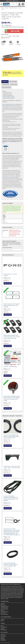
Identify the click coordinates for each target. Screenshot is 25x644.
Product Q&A (14, 84)
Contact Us (16, 1)
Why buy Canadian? (4, 609)
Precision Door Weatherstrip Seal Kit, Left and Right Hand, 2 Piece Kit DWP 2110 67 (11, 436)
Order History (3, 636)
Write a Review (16, 36)
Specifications (6, 84)
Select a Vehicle (8, 72)
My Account (3, 635)
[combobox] (12, 250)
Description (5, 82)
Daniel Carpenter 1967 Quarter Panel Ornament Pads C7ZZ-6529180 (12, 305)
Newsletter (3, 639)
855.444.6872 (10, 1)
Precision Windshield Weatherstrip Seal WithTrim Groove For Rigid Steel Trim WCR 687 (11, 498)
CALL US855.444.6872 (19, 44)
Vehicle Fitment (13, 82)
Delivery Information (5, 612)
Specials (2, 628)
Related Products (6, 87)
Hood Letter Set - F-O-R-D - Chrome (10, 275)
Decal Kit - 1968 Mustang (10, 367)
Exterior (7, 8)
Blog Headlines (4, 630)
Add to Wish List (6, 38)
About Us (3, 610)
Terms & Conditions (4, 614)
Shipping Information (5, 606)
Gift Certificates (4, 627)
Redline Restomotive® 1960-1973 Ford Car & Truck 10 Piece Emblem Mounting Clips (12, 337)
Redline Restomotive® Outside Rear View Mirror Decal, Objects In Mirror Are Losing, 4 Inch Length (12, 398)
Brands (2, 626)
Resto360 (3, 604)
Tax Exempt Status (4, 608)
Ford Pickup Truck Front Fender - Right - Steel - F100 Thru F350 (12, 467)
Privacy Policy (3, 613)
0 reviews (10, 36)
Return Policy (3, 605)
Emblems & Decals (13, 8)
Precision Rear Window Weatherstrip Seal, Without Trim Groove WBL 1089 (11, 564)
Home (3, 8)
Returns (2, 621)
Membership (3, 640)
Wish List (2, 637)
